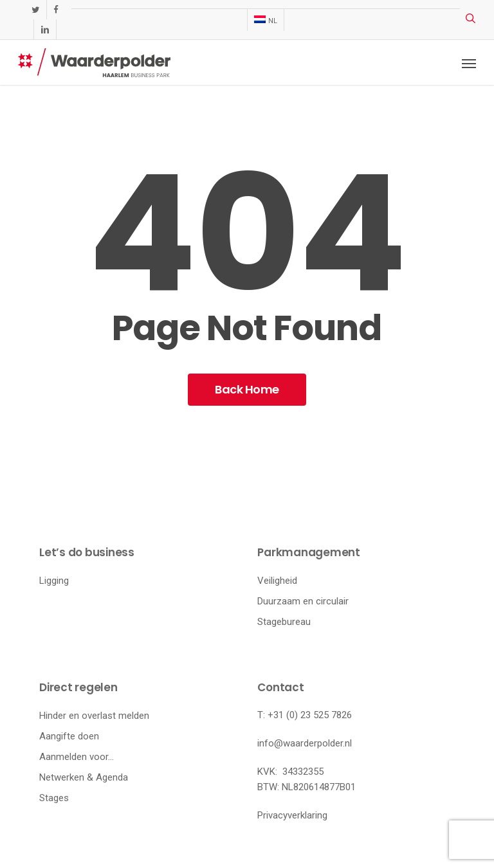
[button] (469, 63)
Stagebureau (284, 622)
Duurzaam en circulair (303, 601)
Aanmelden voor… (77, 757)
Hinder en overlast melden (94, 716)
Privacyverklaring (292, 815)
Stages (54, 798)
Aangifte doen (69, 736)
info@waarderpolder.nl (305, 743)
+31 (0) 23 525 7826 (310, 715)
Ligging (54, 581)
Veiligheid (277, 581)
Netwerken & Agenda (84, 777)
